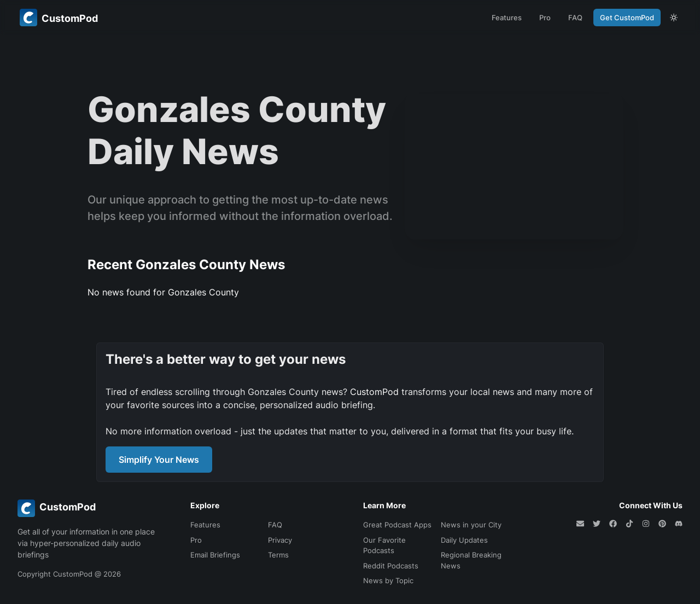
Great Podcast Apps (397, 525)
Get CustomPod (627, 18)
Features (507, 18)
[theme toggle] (674, 18)
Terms (278, 555)
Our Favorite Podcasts (384, 545)
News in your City (471, 525)
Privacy (280, 540)
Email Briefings (215, 555)
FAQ (575, 18)
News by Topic (388, 580)
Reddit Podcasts (391, 566)
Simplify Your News (159, 460)
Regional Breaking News (471, 560)
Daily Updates (464, 540)
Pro (545, 18)
